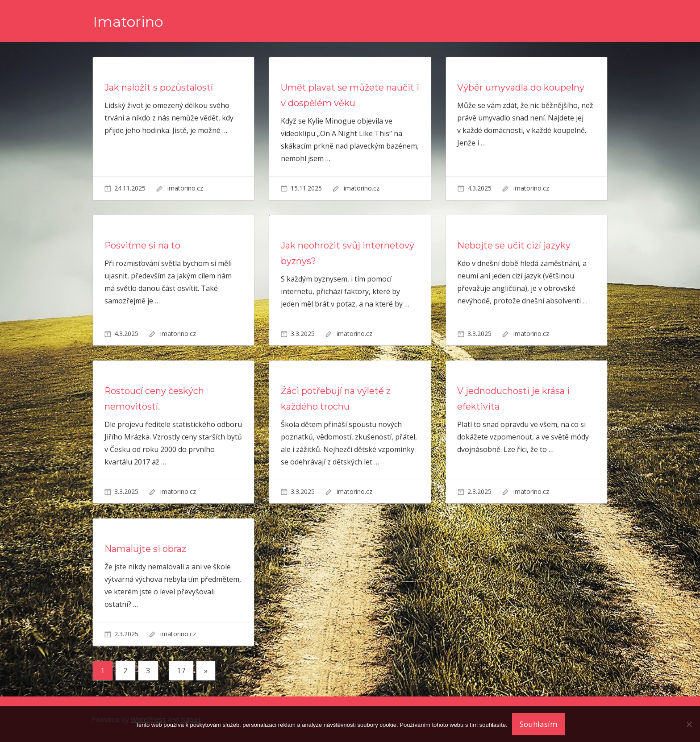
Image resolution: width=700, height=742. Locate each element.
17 (181, 670)
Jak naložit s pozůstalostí (159, 87)
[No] (689, 724)
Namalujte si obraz (145, 549)
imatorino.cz (185, 188)
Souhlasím (538, 724)
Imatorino (128, 22)
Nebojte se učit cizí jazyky (514, 245)
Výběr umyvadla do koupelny (521, 87)
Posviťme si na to (143, 245)
